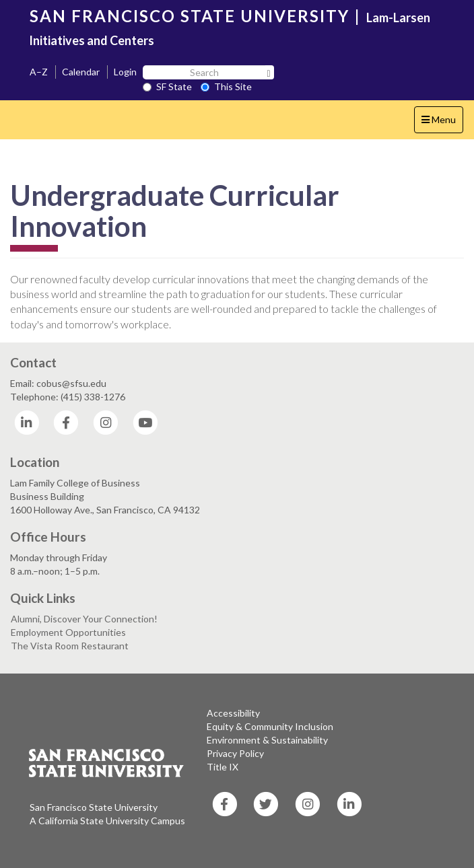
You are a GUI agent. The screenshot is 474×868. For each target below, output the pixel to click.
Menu (442, 123)
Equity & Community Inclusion (270, 726)
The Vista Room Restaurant (70, 646)
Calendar (81, 72)
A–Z (39, 72)
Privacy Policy (235, 753)
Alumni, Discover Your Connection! (84, 619)
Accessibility (233, 713)
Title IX (223, 767)
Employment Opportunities (68, 632)
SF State (167, 86)
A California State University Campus (107, 821)
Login (125, 72)
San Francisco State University (94, 807)
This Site (226, 86)
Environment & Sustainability (267, 740)
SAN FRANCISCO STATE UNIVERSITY (190, 16)
